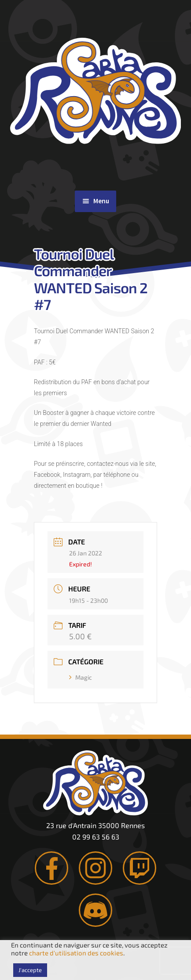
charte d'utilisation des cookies (76, 953)
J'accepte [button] (30, 970)
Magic (81, 677)
